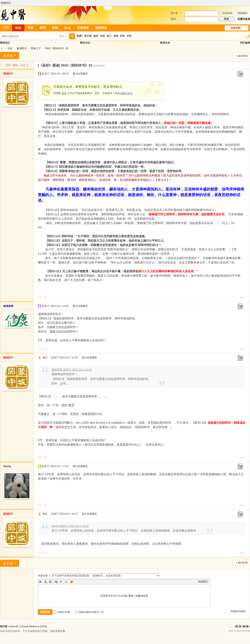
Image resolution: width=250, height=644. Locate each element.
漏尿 (96, 36)
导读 (30, 28)
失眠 (102, 36)
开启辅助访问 (249, 3)
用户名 (174, 13)
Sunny (7, 466)
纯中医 (2, 49)
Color (45, 582)
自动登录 (226, 13)
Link (56, 582)
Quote (61, 582)
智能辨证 (101, 28)
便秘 (116, 36)
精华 (43, 28)
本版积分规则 (238, 611)
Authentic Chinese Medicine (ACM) (28, 626)
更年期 (88, 36)
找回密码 (242, 13)
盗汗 (109, 36)
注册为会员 (244, 19)
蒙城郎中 (22, 48)
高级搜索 (83, 28)
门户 (6, 28)
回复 (45, 297)
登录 (64, 93)
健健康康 (8, 306)
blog (67, 28)
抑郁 (129, 36)
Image (51, 582)
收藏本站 (6, 3)
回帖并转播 (62, 612)
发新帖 (8, 55)
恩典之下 (36, 48)
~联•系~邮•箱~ (242, 626)
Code (66, 582)
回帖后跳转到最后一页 (89, 612)
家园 (55, 28)
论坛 (18, 28)
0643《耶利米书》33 (57, 48)
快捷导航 (236, 28)
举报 (242, 297)
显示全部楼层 (80, 74)
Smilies (71, 582)
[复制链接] (99, 66)
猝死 (122, 36)
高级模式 (203, 582)
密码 (173, 19)
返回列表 (243, 56)
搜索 (62, 36)
